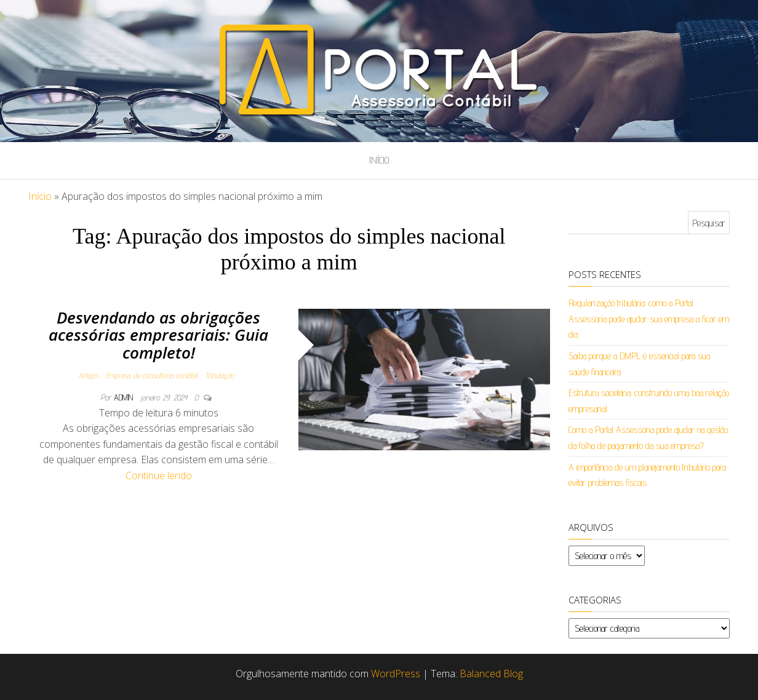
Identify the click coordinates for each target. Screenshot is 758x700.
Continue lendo (159, 475)
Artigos (88, 375)
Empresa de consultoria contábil (152, 375)
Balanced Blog (491, 674)
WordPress (396, 674)
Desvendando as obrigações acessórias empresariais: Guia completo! (158, 335)
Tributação (220, 375)
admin (125, 397)
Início (379, 160)
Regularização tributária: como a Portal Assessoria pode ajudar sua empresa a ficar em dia (649, 319)
